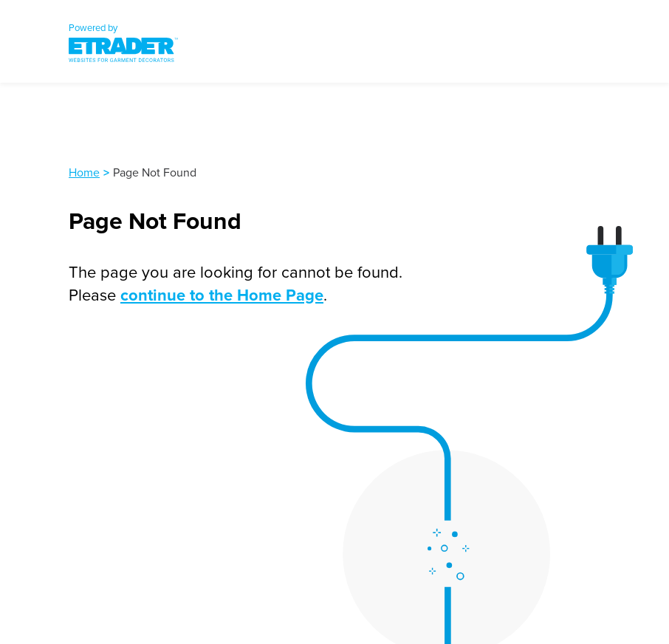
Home (84, 172)
